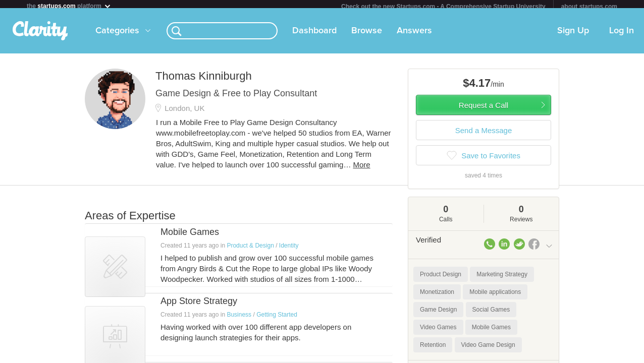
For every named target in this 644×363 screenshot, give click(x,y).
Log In (622, 35)
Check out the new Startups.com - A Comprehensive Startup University (443, 7)
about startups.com (589, 7)
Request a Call (484, 109)
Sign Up (573, 35)
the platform (69, 6)
